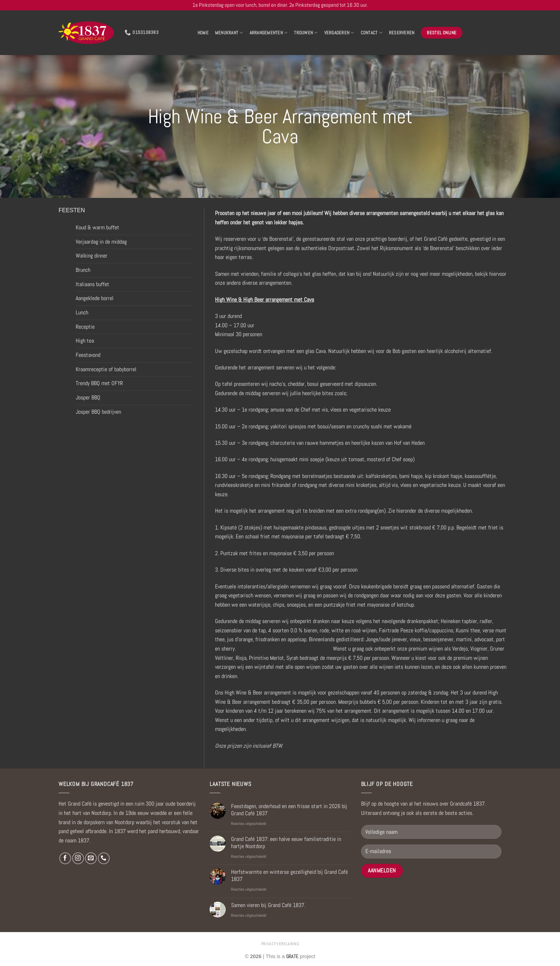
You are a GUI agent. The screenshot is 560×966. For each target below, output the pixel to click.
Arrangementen (269, 33)
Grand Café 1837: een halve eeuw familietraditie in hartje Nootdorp (286, 842)
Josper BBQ (88, 397)
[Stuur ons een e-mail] (91, 858)
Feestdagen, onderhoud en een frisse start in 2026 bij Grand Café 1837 (289, 810)
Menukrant (229, 33)
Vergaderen (339, 33)
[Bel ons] (104, 858)
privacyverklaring (280, 944)
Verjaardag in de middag (101, 242)
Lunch (82, 312)
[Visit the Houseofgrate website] (292, 956)
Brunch (83, 270)
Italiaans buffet (92, 284)
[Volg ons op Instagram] (78, 858)
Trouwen (306, 33)
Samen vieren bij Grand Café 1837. (268, 905)
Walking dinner (92, 256)
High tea (85, 341)
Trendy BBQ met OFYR (99, 383)
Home (203, 33)
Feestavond (88, 355)
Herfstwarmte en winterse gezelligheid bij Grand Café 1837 (289, 875)
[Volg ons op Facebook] (65, 858)
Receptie (85, 327)
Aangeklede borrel (95, 298)
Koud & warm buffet (97, 227)
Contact (372, 33)
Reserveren (402, 33)
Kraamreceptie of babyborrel (106, 369)
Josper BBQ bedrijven (98, 412)
